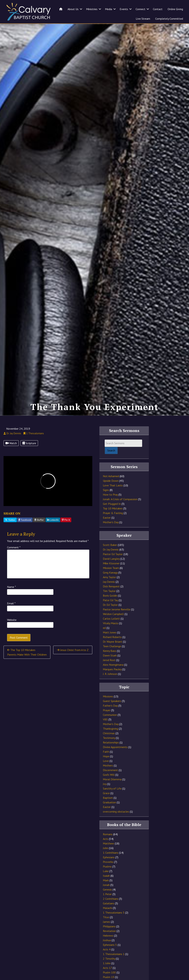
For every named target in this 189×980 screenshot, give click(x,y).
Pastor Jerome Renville (117, 609)
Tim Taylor (109, 591)
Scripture (29, 443)
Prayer (107, 710)
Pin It (66, 520)
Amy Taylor (109, 577)
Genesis (107, 889)
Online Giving (175, 9)
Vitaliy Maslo (111, 623)
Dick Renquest (111, 586)
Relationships (111, 742)
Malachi (107, 908)
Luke (106, 871)
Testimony (109, 738)
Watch (11, 443)
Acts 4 (107, 949)
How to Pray (110, 495)
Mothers (108, 765)
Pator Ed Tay (110, 600)
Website (12, 620)
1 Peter (107, 894)
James (107, 922)
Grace (106, 793)
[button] (81, 9)
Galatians (109, 903)
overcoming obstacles (116, 811)
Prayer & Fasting (113, 513)
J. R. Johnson (110, 674)
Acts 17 (107, 968)
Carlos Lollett (111, 619)
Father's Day (110, 706)
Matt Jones (110, 632)
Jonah (106, 885)
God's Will (109, 775)
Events (124, 9)
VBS (105, 719)
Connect (140, 9)
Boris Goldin (110, 596)
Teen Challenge (112, 646)
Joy (105, 784)
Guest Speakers (112, 701)
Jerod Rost (109, 660)
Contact (158, 9)
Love (106, 761)
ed (104, 628)
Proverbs (108, 862)
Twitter (10, 520)
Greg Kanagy (110, 572)
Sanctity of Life (112, 788)
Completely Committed (169, 19)
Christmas (109, 733)
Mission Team (111, 568)
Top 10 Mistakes (113, 508)
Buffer (39, 520)
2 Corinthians (111, 899)
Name (11, 587)
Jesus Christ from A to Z (73, 650)
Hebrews (108, 936)
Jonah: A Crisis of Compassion (120, 499)
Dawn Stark (110, 655)
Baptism (108, 798)
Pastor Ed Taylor (113, 554)
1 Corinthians (111, 853)
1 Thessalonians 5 (114, 912)
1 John (107, 963)
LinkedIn (53, 520)
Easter (107, 518)
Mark (106, 880)
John (106, 848)
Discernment (110, 770)
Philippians (109, 926)
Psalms (107, 866)
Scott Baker (110, 545)
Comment (14, 547)
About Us (73, 9)
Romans (108, 834)
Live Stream (143, 19)
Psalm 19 (109, 977)
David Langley (111, 559)
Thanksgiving (111, 729)
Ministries (92, 9)
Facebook (25, 520)
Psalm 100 (109, 972)
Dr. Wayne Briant (113, 642)
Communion (110, 715)
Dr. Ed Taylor (110, 605)
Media (109, 9)
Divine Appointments (115, 747)
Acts (106, 839)
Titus (106, 917)
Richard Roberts (112, 637)
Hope (106, 756)
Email (11, 603)
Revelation (109, 931)
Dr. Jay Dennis (111, 549)
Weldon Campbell (113, 614)
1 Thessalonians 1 (114, 954)
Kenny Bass (110, 651)
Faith (106, 752)
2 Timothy (109, 959)
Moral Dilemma (112, 779)
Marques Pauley (112, 669)
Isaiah (106, 876)
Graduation (109, 802)
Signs (106, 490)
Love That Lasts (113, 485)
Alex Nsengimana (113, 665)
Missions (108, 696)
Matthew (108, 843)
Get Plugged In (112, 504)
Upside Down (111, 481)
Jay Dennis (109, 582)
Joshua (107, 940)
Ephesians (109, 857)
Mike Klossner (111, 563)
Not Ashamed (111, 476)
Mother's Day (111, 522)
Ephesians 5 (110, 945)
